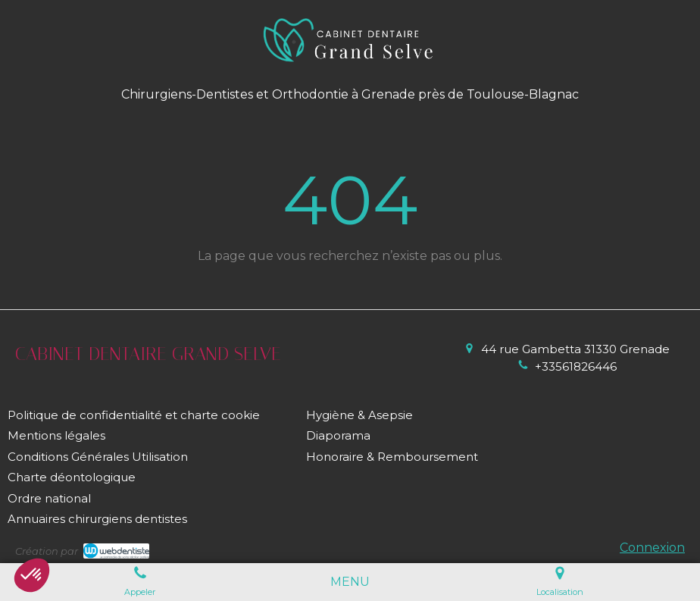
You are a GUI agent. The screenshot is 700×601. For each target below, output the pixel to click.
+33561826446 (576, 366)
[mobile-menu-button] (350, 582)
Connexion (652, 548)
